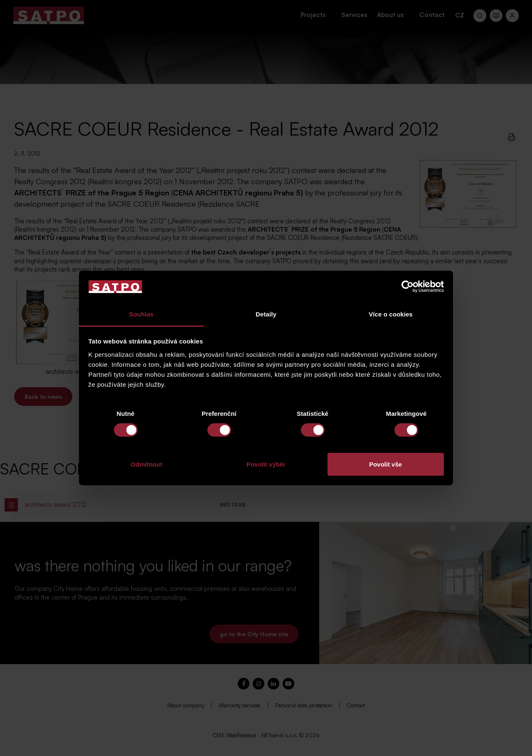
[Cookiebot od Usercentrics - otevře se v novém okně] (408, 287)
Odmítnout (147, 464)
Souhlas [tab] (141, 314)
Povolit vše (385, 464)
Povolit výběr (266, 464)
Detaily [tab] (266, 314)
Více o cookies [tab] (391, 314)
